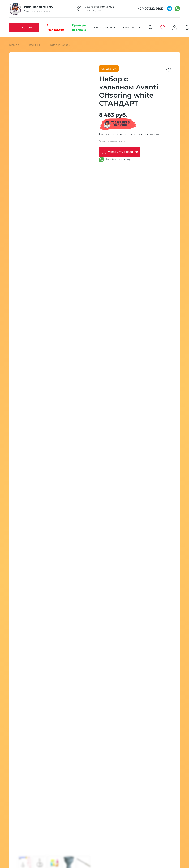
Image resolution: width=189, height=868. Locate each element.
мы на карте (93, 11)
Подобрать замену (115, 159)
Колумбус (107, 7)
